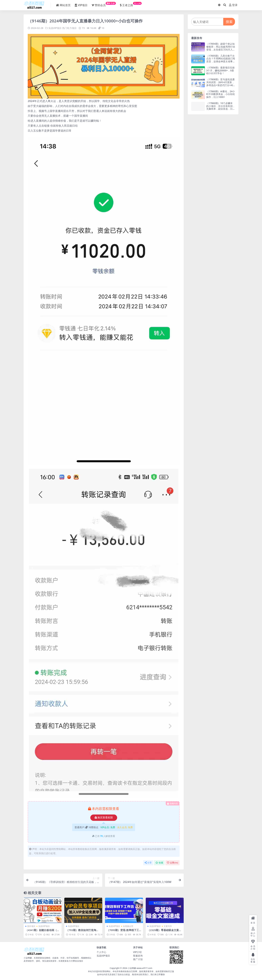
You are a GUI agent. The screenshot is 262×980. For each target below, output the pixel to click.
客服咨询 (138, 955)
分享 (148, 863)
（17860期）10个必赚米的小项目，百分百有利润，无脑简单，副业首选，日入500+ (221, 107)
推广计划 (138, 959)
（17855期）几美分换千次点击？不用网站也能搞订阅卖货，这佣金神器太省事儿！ (221, 60)
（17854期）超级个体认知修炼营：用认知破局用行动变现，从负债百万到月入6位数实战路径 (221, 48)
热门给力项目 (69, 28)
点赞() (172, 863)
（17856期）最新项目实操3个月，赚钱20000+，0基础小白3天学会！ (220, 70)
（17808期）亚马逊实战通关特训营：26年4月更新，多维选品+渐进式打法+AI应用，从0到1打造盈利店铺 (220, 85)
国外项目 (31, 926)
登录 (233, 5)
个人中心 (101, 952)
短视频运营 (128, 926)
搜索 (229, 22)
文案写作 (168, 926)
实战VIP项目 (55, 28)
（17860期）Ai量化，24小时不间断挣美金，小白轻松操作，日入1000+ (221, 94)
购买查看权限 (104, 818)
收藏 (159, 863)
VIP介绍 (137, 952)
